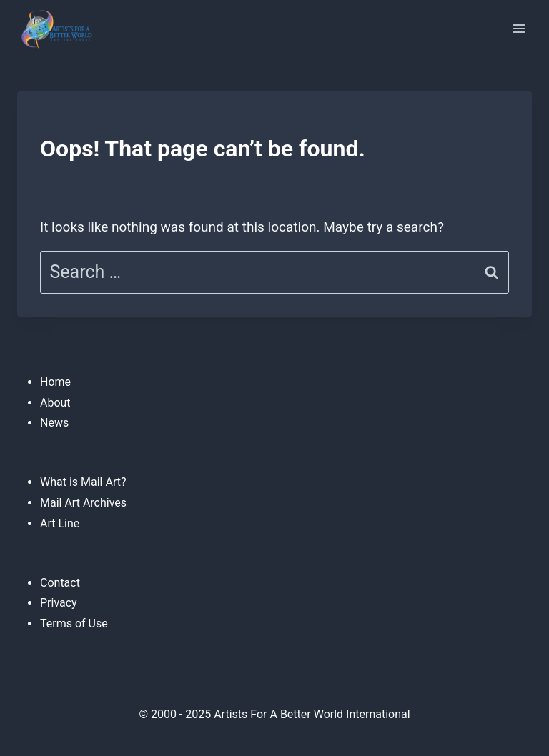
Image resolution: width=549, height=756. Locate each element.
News (54, 423)
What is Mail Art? (83, 482)
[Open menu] (519, 28)
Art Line (60, 523)
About (55, 403)
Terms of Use (74, 623)
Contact (60, 583)
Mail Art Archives (83, 503)
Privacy (59, 603)
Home (55, 382)
